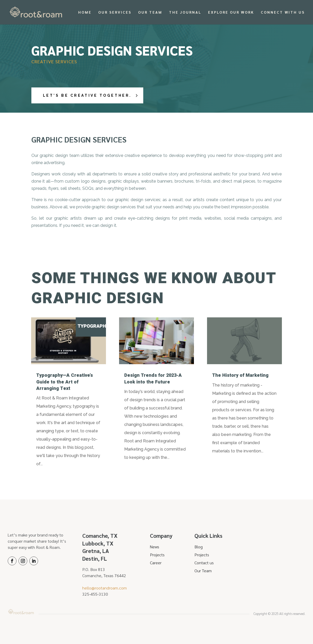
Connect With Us (283, 13)
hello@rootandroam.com (105, 588)
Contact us (204, 563)
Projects (157, 555)
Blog (199, 547)
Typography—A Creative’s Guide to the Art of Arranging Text (65, 382)
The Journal (185, 13)
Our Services (115, 13)
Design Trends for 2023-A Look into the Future (153, 379)
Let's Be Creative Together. (89, 95)
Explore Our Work (231, 13)
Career (156, 563)
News (155, 547)
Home (85, 13)
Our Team (150, 13)
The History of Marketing (240, 375)
